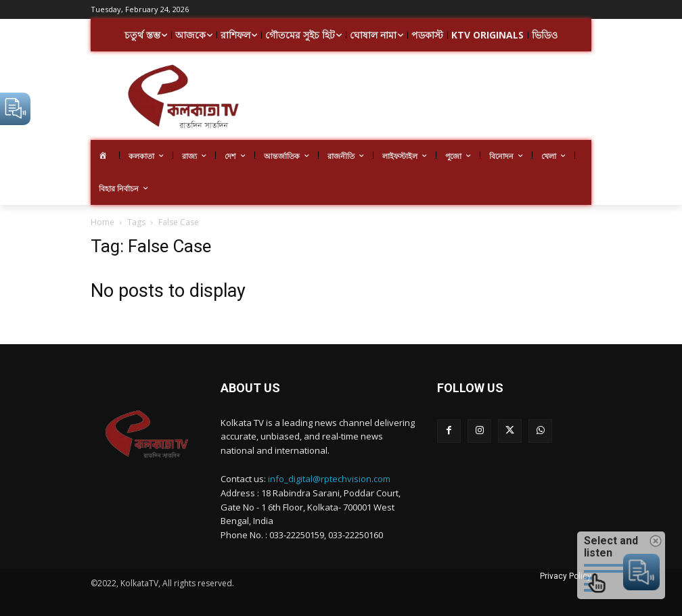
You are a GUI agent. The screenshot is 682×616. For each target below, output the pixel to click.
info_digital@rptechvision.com (329, 479)
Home (103, 222)
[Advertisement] (478, 97)
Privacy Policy (566, 576)
